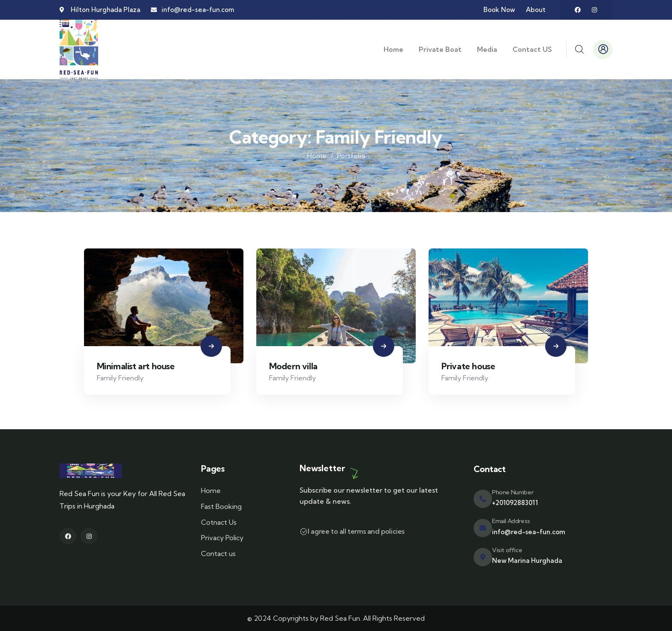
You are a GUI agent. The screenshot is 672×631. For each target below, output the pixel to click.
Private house (468, 366)
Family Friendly (120, 378)
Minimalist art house (136, 366)
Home (317, 156)
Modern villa (293, 366)
